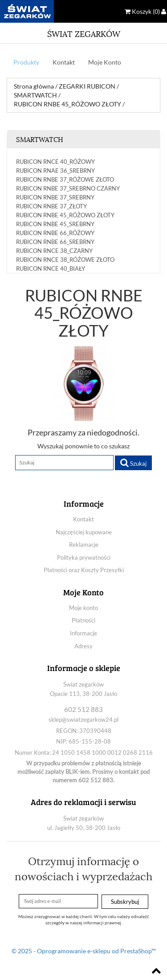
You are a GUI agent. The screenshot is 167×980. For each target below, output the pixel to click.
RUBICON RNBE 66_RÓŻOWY (55, 233)
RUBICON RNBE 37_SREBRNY (55, 197)
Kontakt (64, 62)
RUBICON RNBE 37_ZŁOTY (51, 206)
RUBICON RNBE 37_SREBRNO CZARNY (68, 188)
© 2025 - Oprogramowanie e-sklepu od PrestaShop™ (84, 951)
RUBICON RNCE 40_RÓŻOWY (55, 162)
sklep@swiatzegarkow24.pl (83, 720)
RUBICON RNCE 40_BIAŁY (51, 268)
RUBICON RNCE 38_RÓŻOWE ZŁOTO (65, 260)
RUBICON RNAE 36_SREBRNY (55, 171)
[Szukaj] (64, 463)
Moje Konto (105, 62)
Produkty (26, 62)
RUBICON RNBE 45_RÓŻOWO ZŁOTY (65, 215)
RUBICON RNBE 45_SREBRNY (55, 224)
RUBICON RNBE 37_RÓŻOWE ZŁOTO (65, 179)
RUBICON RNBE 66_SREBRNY (55, 242)
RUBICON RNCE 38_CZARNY (54, 251)
